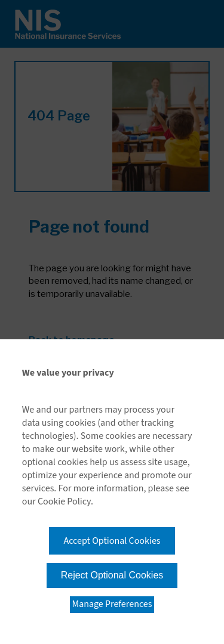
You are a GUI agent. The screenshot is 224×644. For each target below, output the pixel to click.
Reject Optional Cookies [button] (112, 575)
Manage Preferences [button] (112, 604)
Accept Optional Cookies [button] (112, 541)
